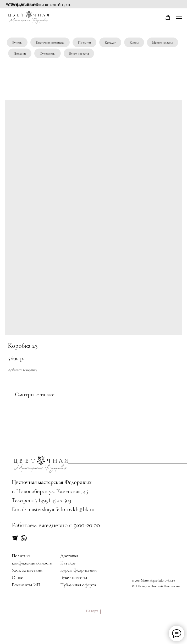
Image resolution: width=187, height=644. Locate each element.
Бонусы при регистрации (24, 7)
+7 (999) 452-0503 (52, 500)
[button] (168, 17)
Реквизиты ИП (26, 585)
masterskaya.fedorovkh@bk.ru (61, 509)
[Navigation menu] (179, 18)
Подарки (20, 54)
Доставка (69, 556)
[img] (41, 464)
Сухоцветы (48, 54)
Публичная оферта (78, 585)
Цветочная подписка (50, 43)
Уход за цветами (27, 570)
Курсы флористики (78, 570)
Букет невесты (79, 54)
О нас (17, 577)
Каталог (110, 43)
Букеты (17, 43)
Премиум (84, 43)
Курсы (134, 43)
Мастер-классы (162, 43)
